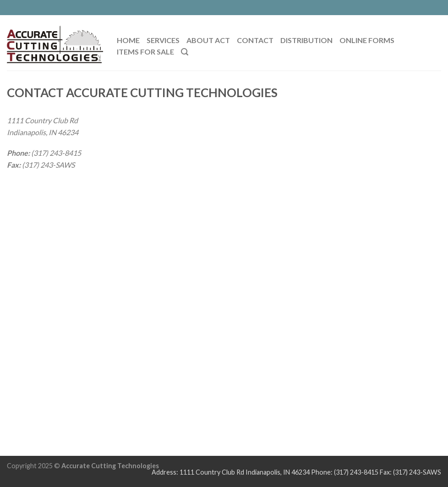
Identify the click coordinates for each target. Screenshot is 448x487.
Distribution (306, 40)
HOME (128, 40)
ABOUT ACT (208, 40)
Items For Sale (145, 52)
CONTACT (255, 40)
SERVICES (163, 40)
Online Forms (367, 40)
